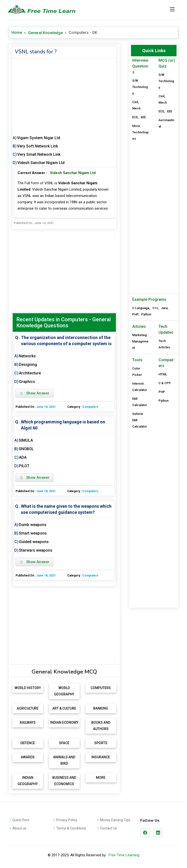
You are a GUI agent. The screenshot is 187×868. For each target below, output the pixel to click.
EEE (143, 117)
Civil (135, 102)
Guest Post (21, 820)
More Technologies (140, 132)
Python (146, 314)
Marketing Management (140, 341)
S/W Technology (140, 87)
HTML (163, 374)
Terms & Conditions (71, 828)
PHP (135, 314)
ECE (135, 117)
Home (17, 33)
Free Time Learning (124, 855)
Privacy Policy (67, 820)
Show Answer (34, 393)
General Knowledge (45, 33)
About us (19, 828)
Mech (136, 108)
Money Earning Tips (115, 820)
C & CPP (165, 383)
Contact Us (108, 828)
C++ (155, 308)
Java (164, 308)
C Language (141, 308)
